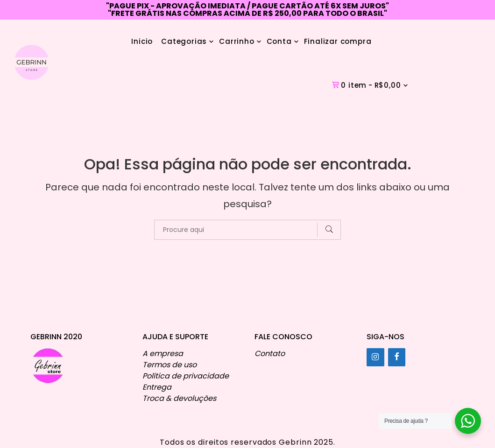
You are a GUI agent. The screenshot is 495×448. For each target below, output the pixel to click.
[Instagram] (375, 357)
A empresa (163, 353)
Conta (279, 41)
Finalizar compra (338, 41)
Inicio (142, 41)
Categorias (184, 41)
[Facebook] (397, 357)
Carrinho (237, 41)
